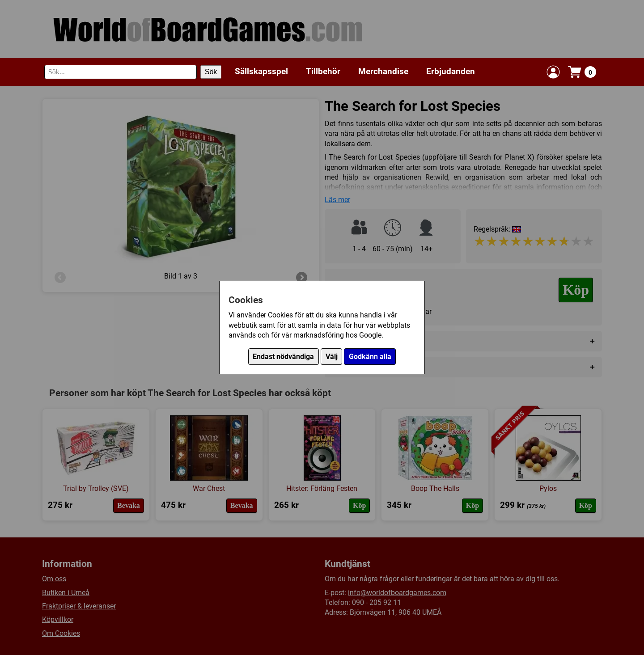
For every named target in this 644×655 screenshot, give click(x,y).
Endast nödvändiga (283, 357)
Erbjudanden (451, 71)
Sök (211, 72)
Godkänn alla (370, 357)
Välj (332, 357)
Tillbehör (323, 71)
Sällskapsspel (261, 71)
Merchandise (383, 71)
